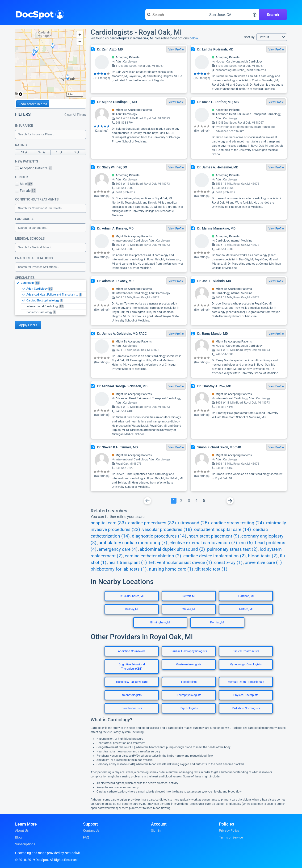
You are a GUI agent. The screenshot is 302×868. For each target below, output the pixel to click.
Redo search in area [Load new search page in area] (33, 104)
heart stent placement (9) (214, 536)
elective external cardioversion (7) (203, 543)
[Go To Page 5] (204, 501)
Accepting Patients (34, 168)
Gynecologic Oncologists (246, 664)
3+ (42, 152)
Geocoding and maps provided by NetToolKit (48, 853)
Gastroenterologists (189, 664)
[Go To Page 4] (196, 501)
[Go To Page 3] (189, 501)
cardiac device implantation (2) (215, 556)
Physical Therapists (246, 695)
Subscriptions (25, 844)
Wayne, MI (189, 609)
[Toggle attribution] (21, 94)
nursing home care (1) (171, 569)
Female (26, 191)
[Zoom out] (80, 42)
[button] (272, 37)
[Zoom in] (80, 35)
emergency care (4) (118, 549)
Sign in (156, 830)
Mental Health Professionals (246, 682)
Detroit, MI (189, 596)
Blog (18, 837)
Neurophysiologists (189, 695)
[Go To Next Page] (230, 501)
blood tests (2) (263, 556)
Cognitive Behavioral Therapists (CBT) (132, 667)
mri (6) (246, 543)
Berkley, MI (132, 609)
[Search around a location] (231, 15)
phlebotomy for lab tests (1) (119, 569)
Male (24, 184)
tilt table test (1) (211, 569)
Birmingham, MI (160, 622)
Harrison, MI (246, 596)
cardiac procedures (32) (152, 523)
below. (194, 38)
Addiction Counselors (132, 651)
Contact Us (91, 830)
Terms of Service (231, 837)
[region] (50, 64)
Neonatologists (132, 695)
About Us (22, 830)
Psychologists (189, 708)
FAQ (86, 837)
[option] (53, 283)
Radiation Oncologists (246, 708)
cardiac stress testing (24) (238, 523)
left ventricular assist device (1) (181, 563)
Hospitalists (189, 682)
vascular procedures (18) (167, 530)
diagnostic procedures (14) (159, 536)
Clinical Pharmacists (246, 651)
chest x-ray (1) (228, 563)
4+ (59, 152)
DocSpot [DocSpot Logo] (39, 14)
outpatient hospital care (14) (223, 530)
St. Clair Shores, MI (132, 596)
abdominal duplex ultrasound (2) (172, 549)
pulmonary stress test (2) (232, 549)
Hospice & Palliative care (132, 682)
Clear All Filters (75, 115)
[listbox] (50, 297)
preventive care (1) (263, 563)
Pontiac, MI (217, 622)
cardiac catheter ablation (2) (153, 556)
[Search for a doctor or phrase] (174, 15)
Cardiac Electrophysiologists (189, 651)
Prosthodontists (132, 708)
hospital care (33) (108, 523)
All (24, 152)
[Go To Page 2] (181, 501)
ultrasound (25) (194, 523)
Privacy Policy (229, 830)
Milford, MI (246, 609)
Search (273, 15)
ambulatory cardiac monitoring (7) (133, 543)
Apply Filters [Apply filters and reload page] (28, 325)
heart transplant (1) (128, 563)
